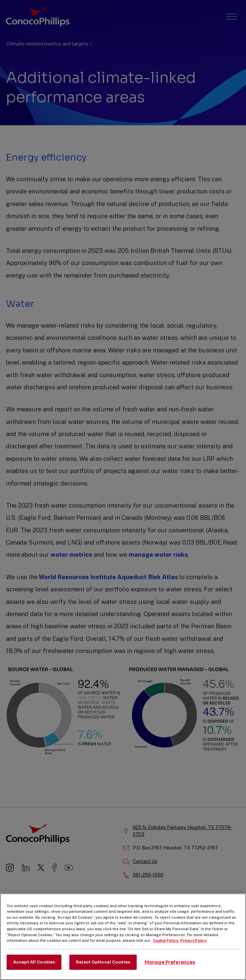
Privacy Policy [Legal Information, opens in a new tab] (193, 947)
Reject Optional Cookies (103, 969)
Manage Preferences (170, 969)
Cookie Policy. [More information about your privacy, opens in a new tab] (166, 947)
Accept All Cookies (34, 969)
